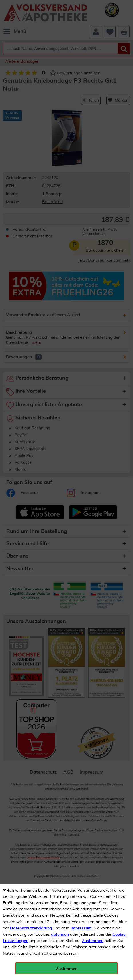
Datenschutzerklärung (31, 928)
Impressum (81, 928)
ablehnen (60, 935)
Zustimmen (93, 941)
